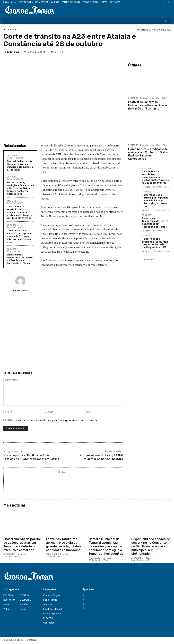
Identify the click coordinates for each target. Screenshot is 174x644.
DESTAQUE (12, 156)
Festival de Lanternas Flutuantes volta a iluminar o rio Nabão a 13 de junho (20, 165)
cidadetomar (12, 52)
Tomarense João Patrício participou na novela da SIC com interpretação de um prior (20, 236)
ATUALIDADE (10, 29)
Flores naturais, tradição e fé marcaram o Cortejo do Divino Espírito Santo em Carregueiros (20, 188)
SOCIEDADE (12, 225)
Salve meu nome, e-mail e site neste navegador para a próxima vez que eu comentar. (53, 422)
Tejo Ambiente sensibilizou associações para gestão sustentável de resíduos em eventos (20, 212)
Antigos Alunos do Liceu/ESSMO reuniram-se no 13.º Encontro (101, 459)
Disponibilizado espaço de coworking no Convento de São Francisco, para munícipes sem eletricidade (151, 548)
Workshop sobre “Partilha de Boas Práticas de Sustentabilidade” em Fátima (31, 459)
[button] (166, 21)
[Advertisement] (63, 333)
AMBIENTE (12, 201)
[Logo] (30, 10)
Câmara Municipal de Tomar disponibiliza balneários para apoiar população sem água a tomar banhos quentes (106, 548)
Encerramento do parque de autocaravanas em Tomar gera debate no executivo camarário (22, 546)
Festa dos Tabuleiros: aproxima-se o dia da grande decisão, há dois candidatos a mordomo (64, 546)
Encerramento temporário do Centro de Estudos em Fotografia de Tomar (20, 259)
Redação (144, 98)
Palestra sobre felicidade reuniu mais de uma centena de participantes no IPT (155, 243)
